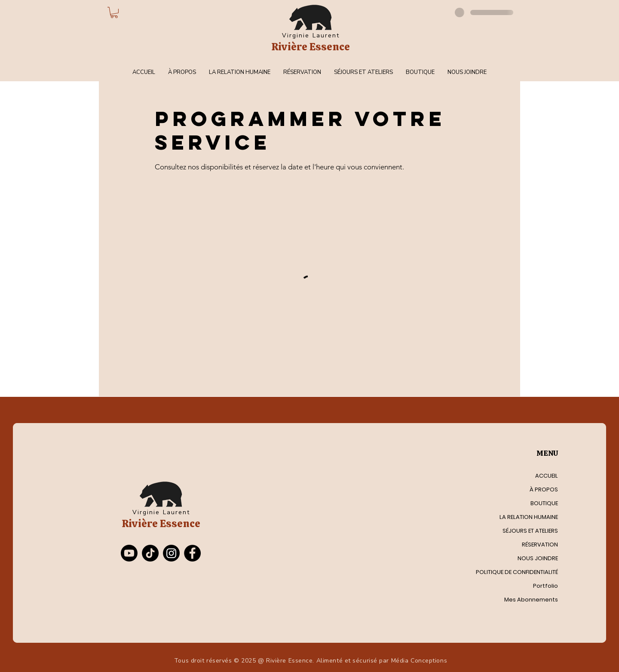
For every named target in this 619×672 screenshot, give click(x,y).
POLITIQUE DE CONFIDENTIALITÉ (521, 572)
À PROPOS (544, 489)
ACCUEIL (547, 476)
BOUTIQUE (544, 503)
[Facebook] (192, 553)
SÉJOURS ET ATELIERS (530, 531)
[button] (114, 12)
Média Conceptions (419, 661)
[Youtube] (129, 553)
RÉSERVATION (540, 545)
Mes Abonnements (531, 600)
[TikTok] (150, 553)
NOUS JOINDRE (538, 558)
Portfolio (545, 586)
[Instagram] (171, 553)
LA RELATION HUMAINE (529, 517)
